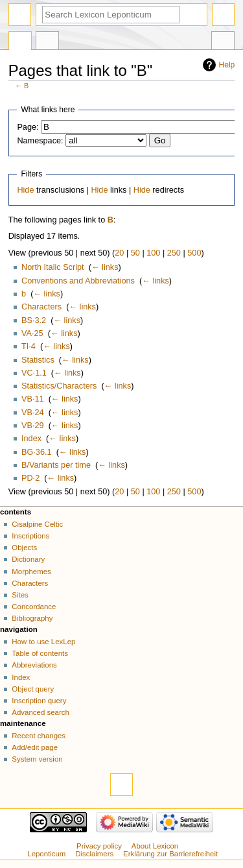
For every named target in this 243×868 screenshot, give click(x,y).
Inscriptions (30, 536)
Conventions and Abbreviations (78, 281)
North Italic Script (53, 267)
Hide (25, 190)
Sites (20, 595)
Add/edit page (35, 747)
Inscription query (39, 701)
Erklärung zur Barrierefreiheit (170, 854)
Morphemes (31, 572)
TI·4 (29, 346)
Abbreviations (34, 665)
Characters (41, 307)
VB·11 (33, 399)
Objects (24, 548)
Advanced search (40, 712)
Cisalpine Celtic (37, 524)
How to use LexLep (43, 642)
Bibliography (32, 618)
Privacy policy (99, 846)
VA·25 (32, 333)
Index (31, 439)
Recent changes (39, 736)
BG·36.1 (37, 452)
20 (119, 253)
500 (194, 253)
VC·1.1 (34, 373)
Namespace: (40, 141)
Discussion (47, 42)
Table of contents (40, 653)
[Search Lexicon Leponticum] (111, 15)
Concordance (34, 607)
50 (135, 253)
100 (153, 253)
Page (20, 42)
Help (227, 65)
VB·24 (33, 413)
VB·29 (33, 426)
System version (37, 759)
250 (174, 253)
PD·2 (30, 478)
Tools (223, 42)
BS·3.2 (34, 320)
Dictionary (28, 559)
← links (105, 267)
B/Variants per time (56, 465)
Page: (28, 127)
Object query (33, 689)
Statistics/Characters (59, 386)
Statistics (38, 360)
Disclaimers (94, 854)
